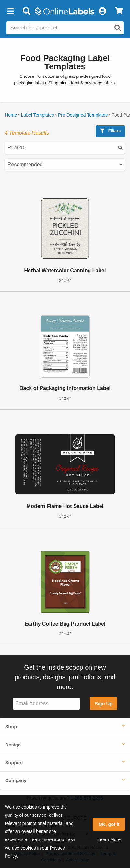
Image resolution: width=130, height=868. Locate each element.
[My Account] (102, 11)
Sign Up (103, 704)
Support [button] (14, 763)
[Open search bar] (26, 11)
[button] (10, 11)
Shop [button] (11, 727)
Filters (110, 131)
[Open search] (118, 28)
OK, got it (109, 824)
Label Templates (38, 115)
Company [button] (16, 780)
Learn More (109, 839)
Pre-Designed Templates (83, 115)
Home (11, 115)
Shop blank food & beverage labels (82, 83)
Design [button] (13, 745)
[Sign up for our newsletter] (46, 704)
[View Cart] (119, 11)
